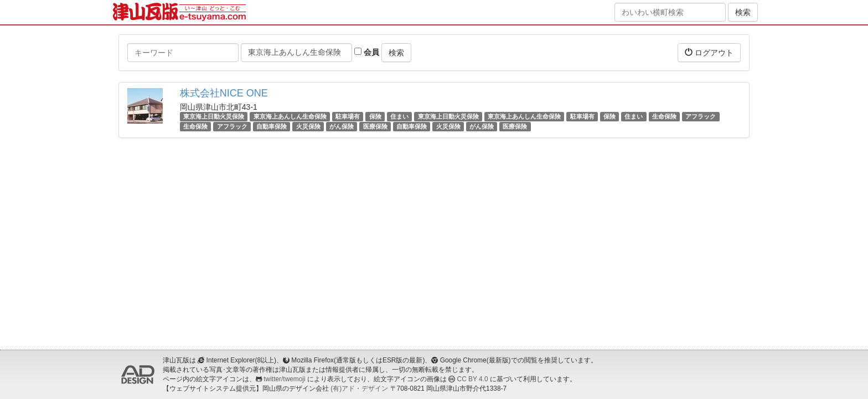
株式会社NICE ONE (224, 93)
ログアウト (709, 52)
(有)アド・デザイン (359, 388)
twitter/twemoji (284, 379)
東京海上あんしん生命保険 (290, 116)
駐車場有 (348, 116)
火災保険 (308, 126)
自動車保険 (272, 126)
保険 (375, 116)
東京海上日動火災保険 (214, 116)
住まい (399, 116)
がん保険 (342, 126)
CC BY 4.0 (473, 379)
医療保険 (375, 126)
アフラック (701, 116)
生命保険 (664, 116)
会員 (367, 52)
